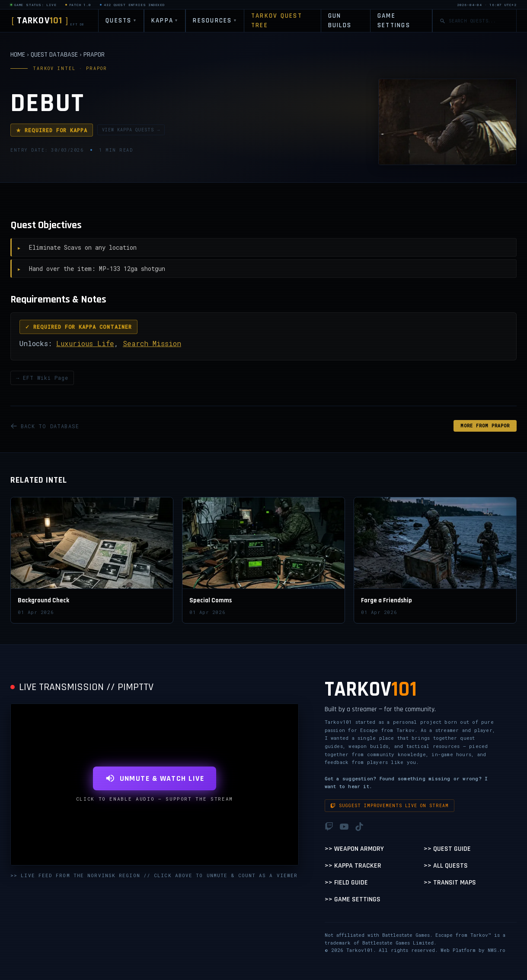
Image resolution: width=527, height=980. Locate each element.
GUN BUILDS (340, 21)
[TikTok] (359, 827)
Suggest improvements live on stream (390, 806)
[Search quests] (479, 21)
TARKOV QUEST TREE (277, 21)
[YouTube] (344, 827)
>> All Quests (446, 866)
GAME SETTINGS (394, 21)
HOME (18, 55)
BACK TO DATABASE (45, 426)
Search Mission (152, 343)
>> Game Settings (353, 899)
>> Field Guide (346, 883)
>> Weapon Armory (354, 849)
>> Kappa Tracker (353, 866)
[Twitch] (329, 827)
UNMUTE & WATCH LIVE (155, 778)
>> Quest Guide (447, 849)
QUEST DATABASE (54, 55)
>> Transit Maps (450, 883)
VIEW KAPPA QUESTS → (131, 130)
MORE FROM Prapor (485, 426)
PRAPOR (94, 55)
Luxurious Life (85, 343)
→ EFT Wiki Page (42, 378)
